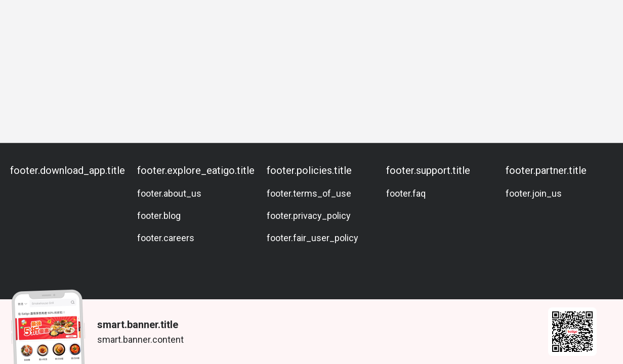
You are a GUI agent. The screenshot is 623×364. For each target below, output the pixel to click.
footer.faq (406, 193)
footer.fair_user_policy (313, 238)
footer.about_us (169, 193)
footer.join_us (534, 193)
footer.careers (166, 238)
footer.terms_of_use (309, 193)
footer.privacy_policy (309, 216)
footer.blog (159, 216)
